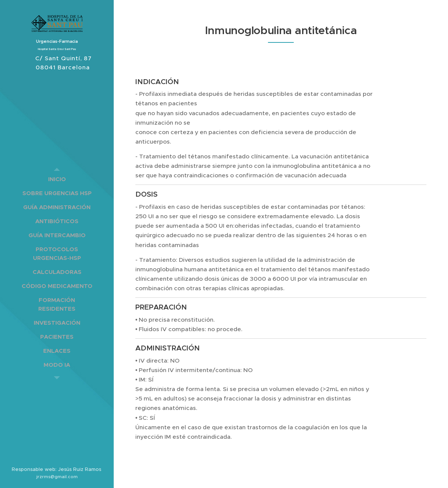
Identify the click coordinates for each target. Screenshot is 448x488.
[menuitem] (57, 179)
